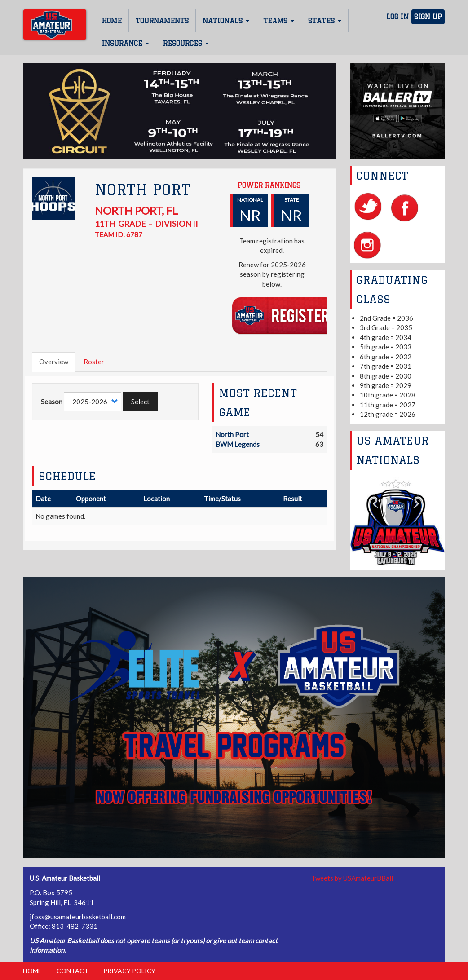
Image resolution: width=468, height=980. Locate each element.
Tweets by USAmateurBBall (352, 878)
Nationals (226, 21)
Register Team (283, 315)
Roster (94, 362)
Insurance (126, 43)
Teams (279, 21)
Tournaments (162, 21)
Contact (73, 971)
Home (112, 21)
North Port (232, 434)
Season (52, 402)
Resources (186, 43)
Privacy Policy (129, 971)
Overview (54, 362)
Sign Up (428, 17)
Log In (397, 17)
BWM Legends (238, 444)
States (325, 21)
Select (140, 402)
